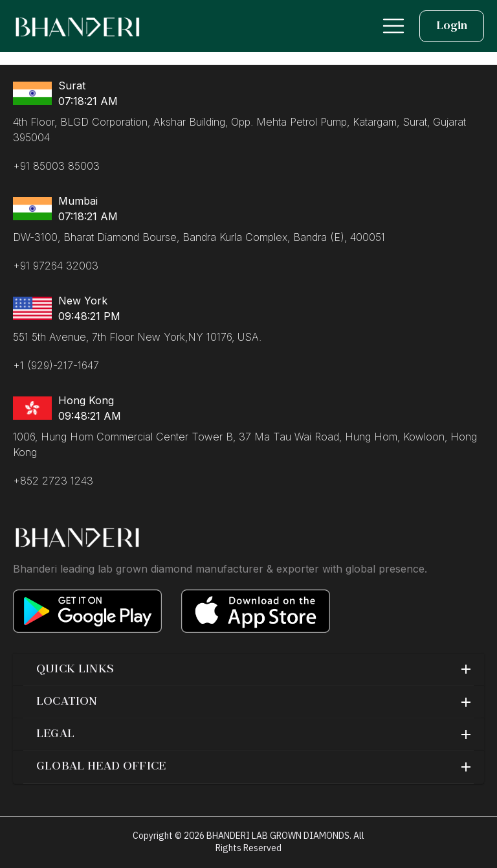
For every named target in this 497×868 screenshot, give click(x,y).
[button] (248, 670)
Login (452, 26)
